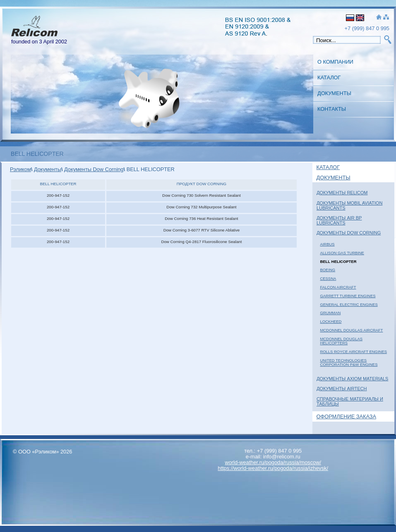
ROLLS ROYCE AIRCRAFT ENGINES (353, 352)
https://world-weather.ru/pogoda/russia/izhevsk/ (273, 468)
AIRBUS (327, 244)
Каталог (329, 78)
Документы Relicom (342, 193)
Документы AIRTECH (342, 389)
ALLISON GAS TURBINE (342, 253)
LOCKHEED (331, 321)
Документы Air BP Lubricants (339, 220)
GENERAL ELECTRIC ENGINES (349, 304)
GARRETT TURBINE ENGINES (348, 296)
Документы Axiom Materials (353, 379)
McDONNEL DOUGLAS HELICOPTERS (341, 341)
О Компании (335, 62)
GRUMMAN (330, 313)
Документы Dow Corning (349, 233)
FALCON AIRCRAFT (338, 287)
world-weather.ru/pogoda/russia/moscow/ (273, 462)
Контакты (332, 109)
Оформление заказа (347, 416)
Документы (334, 93)
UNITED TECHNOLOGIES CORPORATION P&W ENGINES (349, 362)
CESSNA (328, 278)
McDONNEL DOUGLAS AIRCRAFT (351, 330)
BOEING (328, 270)
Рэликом (20, 169)
